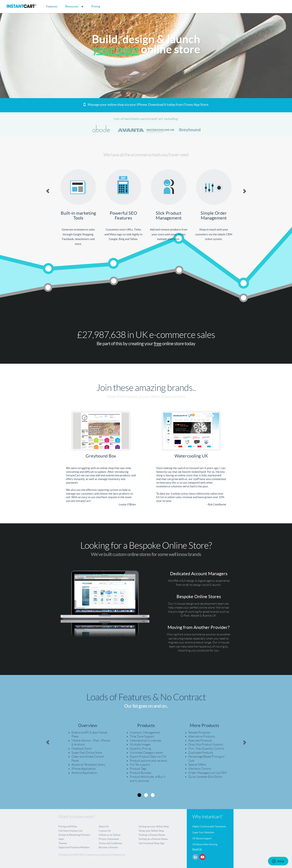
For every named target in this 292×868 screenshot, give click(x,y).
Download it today (162, 105)
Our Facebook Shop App (151, 843)
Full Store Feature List (70, 831)
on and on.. (158, 706)
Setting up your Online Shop (154, 827)
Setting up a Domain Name (153, 839)
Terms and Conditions (110, 843)
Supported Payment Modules (74, 847)
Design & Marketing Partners (74, 835)
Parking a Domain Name (152, 835)
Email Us (197, 849)
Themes (63, 843)
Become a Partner (108, 847)
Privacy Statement (109, 839)
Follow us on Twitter (110, 835)
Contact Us (105, 831)
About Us (104, 827)
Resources (74, 6)
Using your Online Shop (151, 831)
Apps (61, 839)
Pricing (96, 6)
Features (52, 6)
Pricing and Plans (68, 827)
